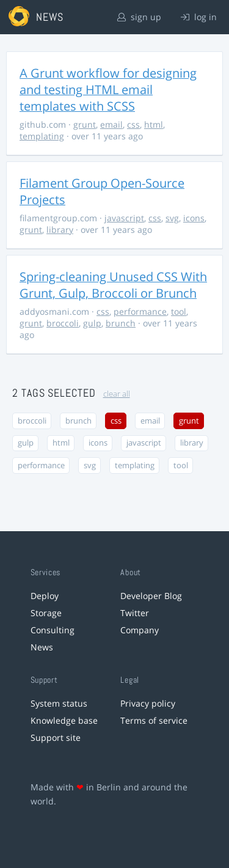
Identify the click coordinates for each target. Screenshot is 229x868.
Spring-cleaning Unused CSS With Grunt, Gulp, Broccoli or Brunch (113, 285)
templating (42, 136)
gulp (92, 323)
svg (172, 218)
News (42, 647)
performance (140, 311)
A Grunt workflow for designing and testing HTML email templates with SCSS (108, 90)
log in (199, 17)
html (154, 124)
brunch (121, 323)
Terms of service (154, 720)
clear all (117, 394)
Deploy (45, 596)
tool (179, 311)
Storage (46, 613)
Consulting (53, 630)
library (60, 230)
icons (194, 218)
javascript (124, 218)
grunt (85, 124)
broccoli (63, 323)
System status (59, 703)
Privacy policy (148, 703)
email (111, 124)
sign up (139, 17)
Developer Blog (151, 596)
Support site (56, 737)
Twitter (135, 613)
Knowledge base (64, 720)
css (133, 124)
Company (140, 630)
